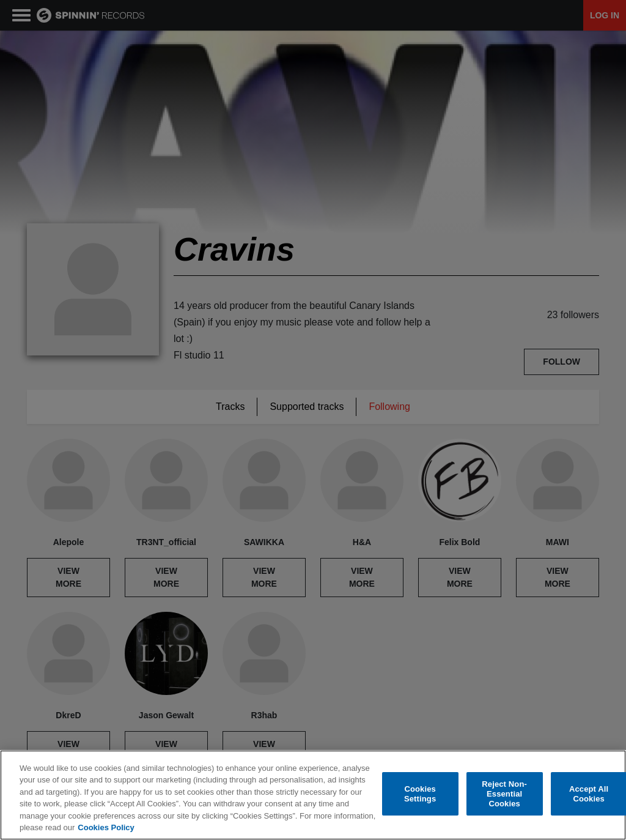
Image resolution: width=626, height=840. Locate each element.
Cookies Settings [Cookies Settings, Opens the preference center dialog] (420, 794)
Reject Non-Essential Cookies (504, 794)
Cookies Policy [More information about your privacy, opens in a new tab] (106, 827)
